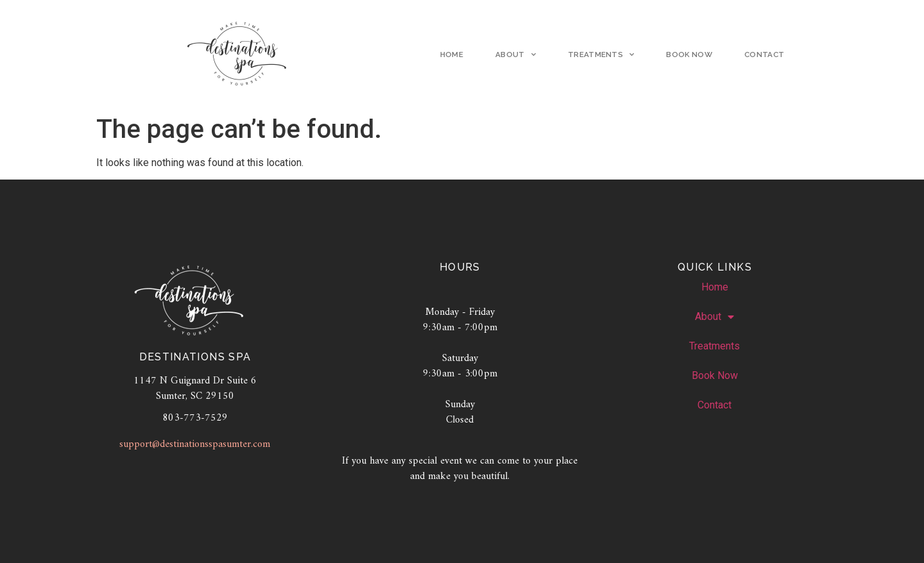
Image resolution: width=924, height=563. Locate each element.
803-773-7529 (195, 419)
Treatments (601, 55)
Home (452, 55)
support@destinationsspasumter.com (195, 446)
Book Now (689, 55)
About (516, 55)
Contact (764, 55)
